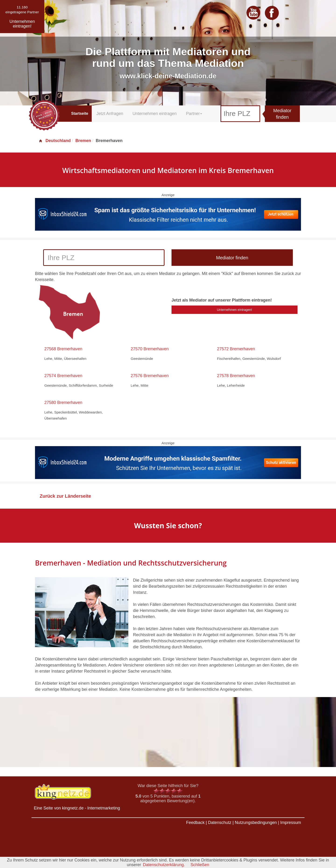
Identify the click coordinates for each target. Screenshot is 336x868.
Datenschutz (220, 823)
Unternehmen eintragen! (235, 310)
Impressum (291, 823)
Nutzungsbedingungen (256, 823)
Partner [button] (194, 114)
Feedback (195, 823)
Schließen (200, 865)
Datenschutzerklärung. (164, 865)
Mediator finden (282, 114)
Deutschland (55, 141)
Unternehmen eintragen (155, 114)
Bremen (83, 141)
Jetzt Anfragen (110, 114)
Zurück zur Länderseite (65, 496)
